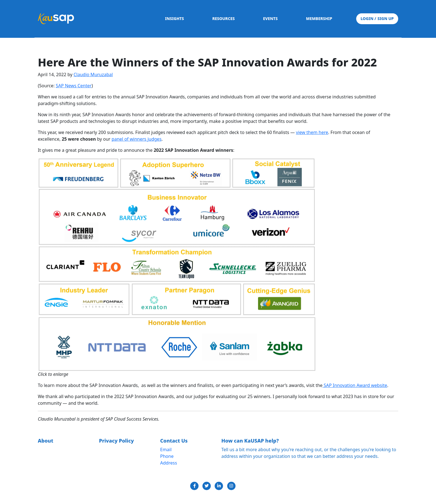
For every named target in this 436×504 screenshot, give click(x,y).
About (45, 441)
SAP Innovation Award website (355, 385)
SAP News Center (74, 86)
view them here (312, 132)
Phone (167, 456)
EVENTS (270, 18)
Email (166, 450)
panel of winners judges (137, 139)
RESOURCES (223, 18)
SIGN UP (384, 18)
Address (169, 463)
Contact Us (174, 441)
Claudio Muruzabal (93, 75)
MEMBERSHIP (319, 18)
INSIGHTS (174, 18)
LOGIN (368, 18)
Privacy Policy (116, 441)
